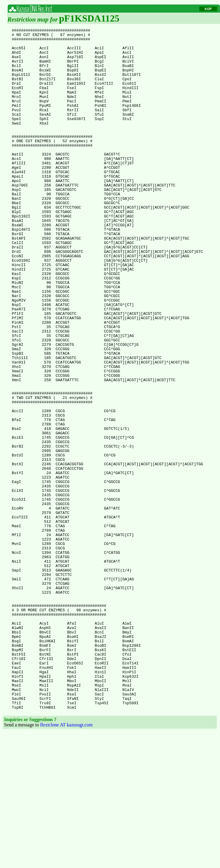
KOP (208, 9)
